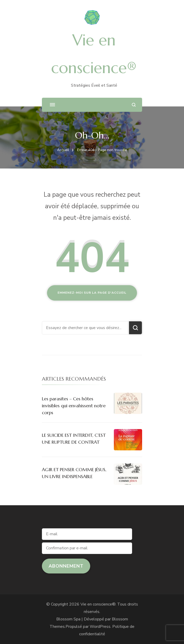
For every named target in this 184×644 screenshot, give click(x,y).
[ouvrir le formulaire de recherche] (134, 105)
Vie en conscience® (98, 604)
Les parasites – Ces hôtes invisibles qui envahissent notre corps (74, 406)
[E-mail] (87, 534)
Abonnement (66, 566)
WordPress (100, 627)
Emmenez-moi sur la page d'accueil (92, 293)
